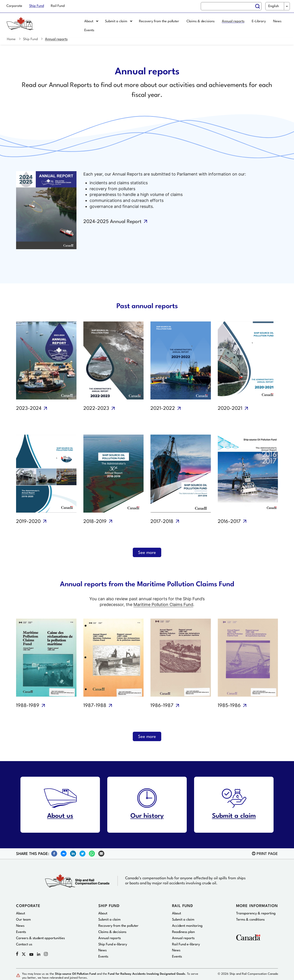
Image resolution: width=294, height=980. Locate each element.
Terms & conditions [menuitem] (250, 920)
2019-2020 (28, 522)
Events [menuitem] (89, 30)
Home (11, 39)
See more (147, 553)
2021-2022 (163, 409)
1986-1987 (162, 706)
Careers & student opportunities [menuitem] (40, 938)
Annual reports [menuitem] (233, 21)
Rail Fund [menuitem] (58, 6)
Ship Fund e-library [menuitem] (113, 945)
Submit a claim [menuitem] (119, 21)
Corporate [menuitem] (14, 6)
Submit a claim (234, 816)
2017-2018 (162, 522)
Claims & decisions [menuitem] (201, 21)
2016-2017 (229, 522)
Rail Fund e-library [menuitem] (186, 945)
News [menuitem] (277, 21)
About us (60, 816)
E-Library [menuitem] (259, 21)
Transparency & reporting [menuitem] (256, 914)
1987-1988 (95, 706)
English (274, 6)
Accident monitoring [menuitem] (187, 926)
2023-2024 (29, 409)
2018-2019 (95, 522)
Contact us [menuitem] (24, 945)
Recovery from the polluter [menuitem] (159, 21)
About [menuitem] (91, 21)
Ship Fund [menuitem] (37, 6)
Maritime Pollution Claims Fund (163, 604)
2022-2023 (96, 409)
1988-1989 (28, 706)
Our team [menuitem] (23, 920)
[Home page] (40, 26)
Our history (147, 816)
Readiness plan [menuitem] (183, 932)
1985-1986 (229, 706)
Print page (267, 854)
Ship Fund (30, 39)
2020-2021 (230, 409)
